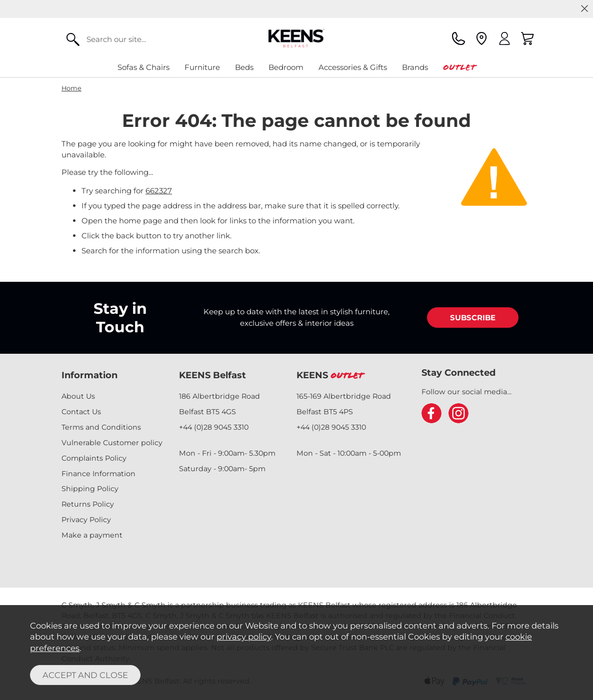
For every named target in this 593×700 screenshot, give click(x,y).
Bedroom (286, 67)
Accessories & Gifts (353, 67)
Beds (244, 67)
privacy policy (244, 637)
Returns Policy (88, 504)
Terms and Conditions (101, 427)
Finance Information (98, 474)
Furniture (202, 67)
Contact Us (81, 412)
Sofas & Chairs (143, 67)
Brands (415, 67)
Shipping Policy (90, 489)
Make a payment (92, 535)
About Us (78, 396)
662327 (159, 191)
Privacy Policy (86, 520)
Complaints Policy (94, 458)
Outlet (459, 67)
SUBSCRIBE (473, 318)
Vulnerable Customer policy (112, 443)
